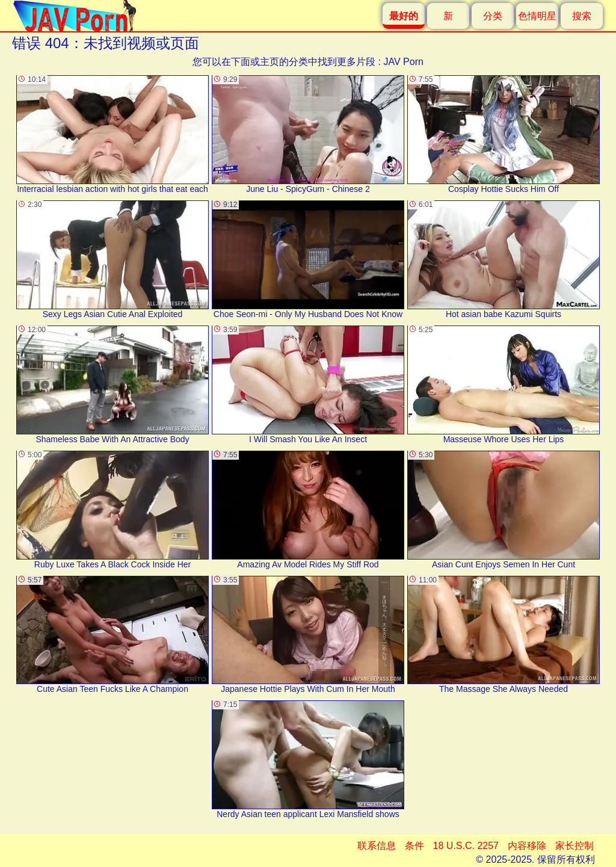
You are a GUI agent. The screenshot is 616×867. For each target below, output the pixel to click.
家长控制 (574, 846)
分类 (493, 16)
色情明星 (537, 16)
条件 (414, 846)
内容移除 (527, 846)
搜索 (582, 16)
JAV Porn (403, 62)
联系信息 (377, 846)
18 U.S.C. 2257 (466, 846)
